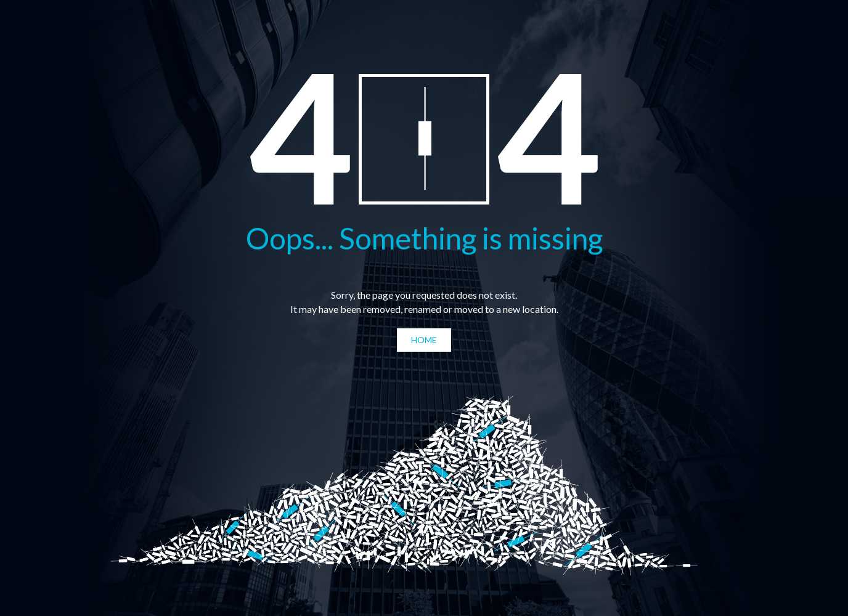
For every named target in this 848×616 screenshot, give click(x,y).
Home (424, 340)
